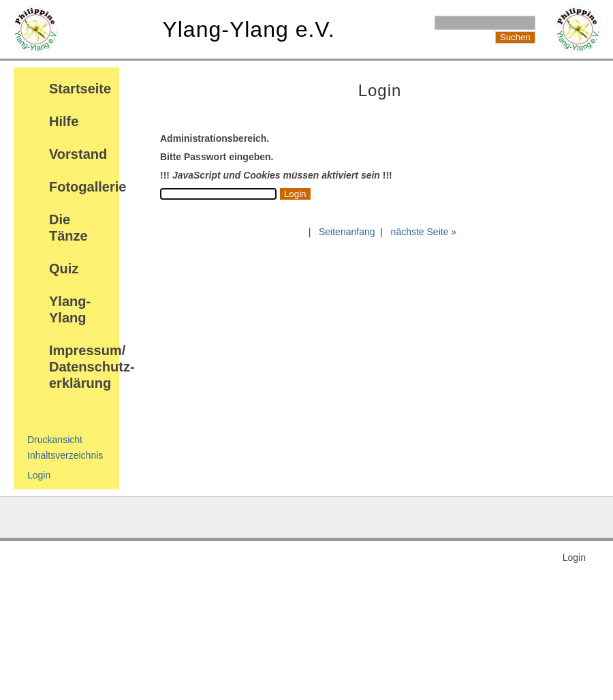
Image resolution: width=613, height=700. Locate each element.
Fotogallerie (88, 187)
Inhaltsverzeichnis (65, 455)
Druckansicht (55, 440)
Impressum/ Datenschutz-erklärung (92, 367)
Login (39, 475)
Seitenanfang (347, 232)
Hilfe (64, 121)
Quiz (64, 269)
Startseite (80, 89)
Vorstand (78, 154)
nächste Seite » (424, 232)
